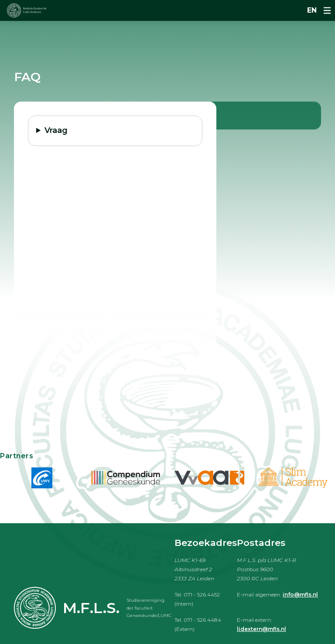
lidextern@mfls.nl (262, 629)
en (312, 10)
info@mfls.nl (300, 595)
